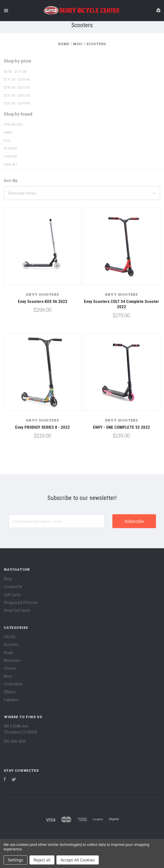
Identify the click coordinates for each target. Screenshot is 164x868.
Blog (8, 579)
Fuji (7, 141)
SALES (10, 637)
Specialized (13, 124)
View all (11, 164)
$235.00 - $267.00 (17, 95)
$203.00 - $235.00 (17, 87)
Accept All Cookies (78, 860)
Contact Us (13, 587)
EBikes (10, 692)
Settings (15, 860)
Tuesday (11, 156)
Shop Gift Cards (17, 610)
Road (8, 653)
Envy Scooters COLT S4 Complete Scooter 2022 (121, 304)
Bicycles (11, 644)
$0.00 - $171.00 (15, 72)
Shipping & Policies (21, 602)
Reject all (42, 860)
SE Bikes (10, 148)
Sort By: (11, 180)
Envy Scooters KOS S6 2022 (43, 301)
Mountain (12, 660)
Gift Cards (12, 595)
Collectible (13, 684)
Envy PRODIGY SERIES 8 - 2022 (42, 427)
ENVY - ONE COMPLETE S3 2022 (121, 427)
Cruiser (10, 668)
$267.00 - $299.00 (17, 103)
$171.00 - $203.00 (17, 79)
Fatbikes (11, 700)
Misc (8, 676)
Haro (8, 132)
